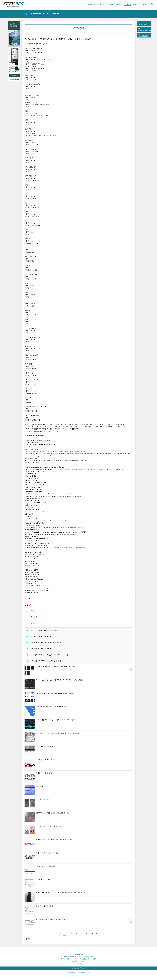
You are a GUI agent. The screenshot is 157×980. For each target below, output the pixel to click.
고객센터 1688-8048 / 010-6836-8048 (40, 14)
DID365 (84, 968)
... (89, 934)
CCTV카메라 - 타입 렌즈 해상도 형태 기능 (43, 637)
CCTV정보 (79, 28)
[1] (67, 655)
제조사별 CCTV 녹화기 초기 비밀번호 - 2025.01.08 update (48, 655)
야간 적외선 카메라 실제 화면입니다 (41, 649)
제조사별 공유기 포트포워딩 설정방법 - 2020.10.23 (46, 661)
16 (92, 934)
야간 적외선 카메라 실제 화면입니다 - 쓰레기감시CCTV (47, 643)
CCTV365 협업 (75, 968)
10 (86, 934)
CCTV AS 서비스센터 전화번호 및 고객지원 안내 (45, 631)
